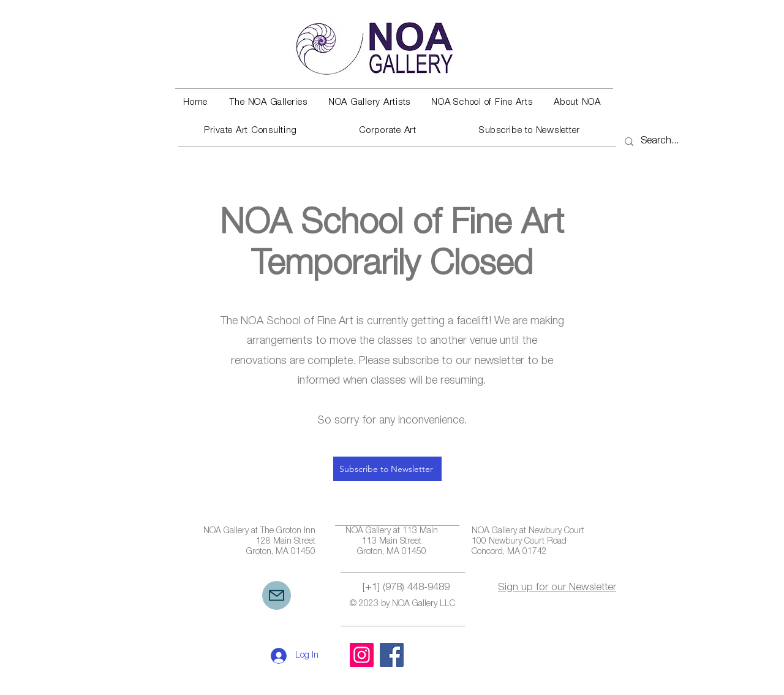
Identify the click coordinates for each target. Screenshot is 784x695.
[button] (268, 103)
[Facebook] (392, 655)
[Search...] (661, 142)
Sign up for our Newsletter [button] (557, 588)
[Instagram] (362, 655)
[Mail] (277, 595)
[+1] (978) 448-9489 (406, 588)
